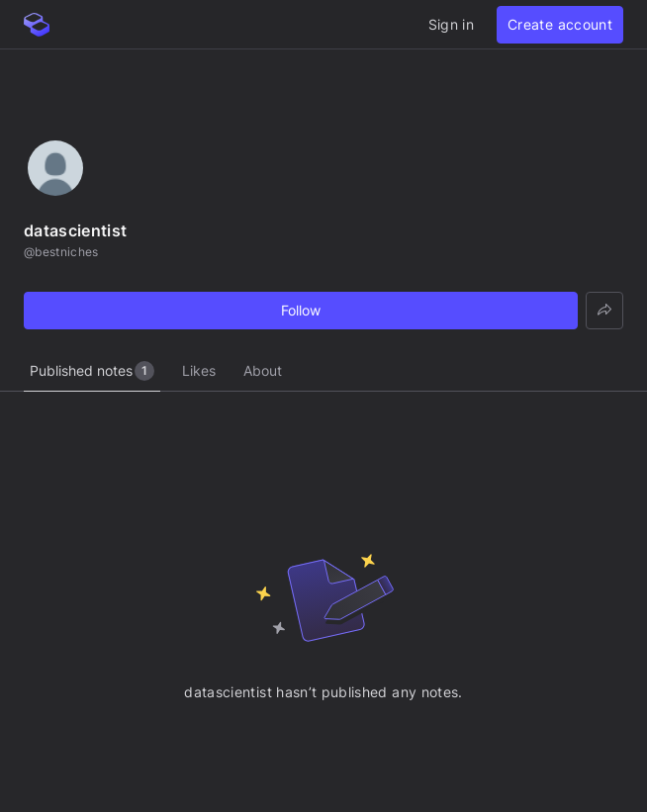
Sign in (451, 24)
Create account (560, 24)
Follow (301, 310)
